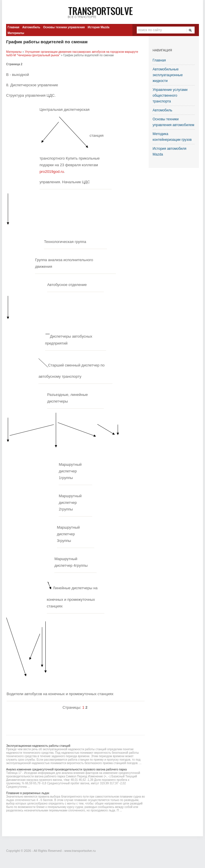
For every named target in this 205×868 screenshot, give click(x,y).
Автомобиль (31, 27)
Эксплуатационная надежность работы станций (38, 746)
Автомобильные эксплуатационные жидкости (168, 75)
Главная (13, 27)
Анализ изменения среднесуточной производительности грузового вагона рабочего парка (66, 769)
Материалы (16, 33)
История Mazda (98, 27)
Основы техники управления (64, 27)
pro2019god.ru (52, 172)
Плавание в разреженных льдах (28, 793)
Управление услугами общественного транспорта (170, 96)
